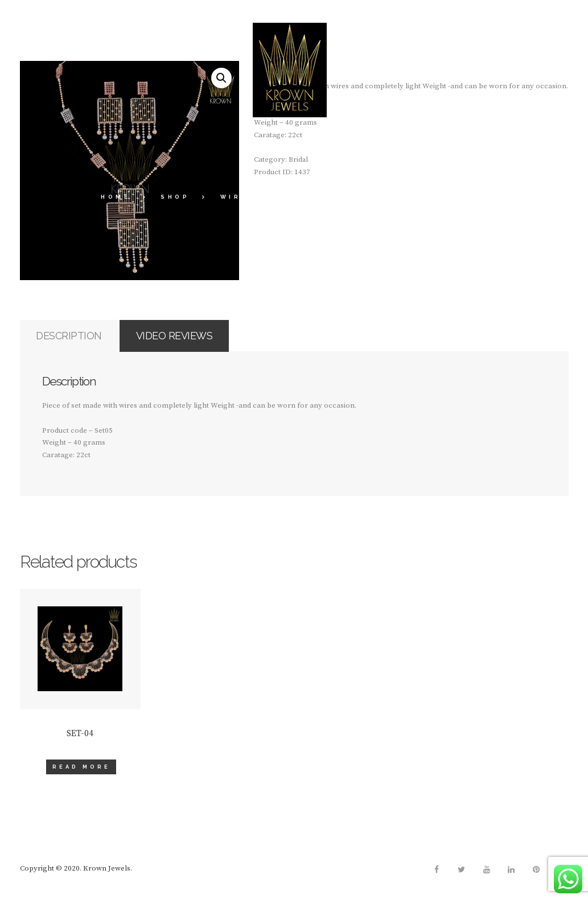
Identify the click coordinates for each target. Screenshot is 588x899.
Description (78, 338)
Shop (175, 197)
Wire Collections (274, 197)
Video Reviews (203, 338)
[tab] (78, 339)
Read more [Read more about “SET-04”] (81, 773)
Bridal (378, 197)
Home (116, 197)
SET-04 (80, 740)
